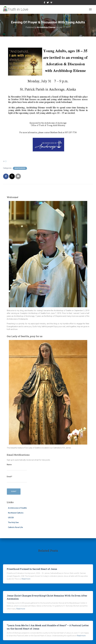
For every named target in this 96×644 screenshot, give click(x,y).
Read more (26, 579)
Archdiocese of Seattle (17, 508)
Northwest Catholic (16, 513)
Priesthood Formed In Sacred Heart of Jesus (32, 569)
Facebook (44, 3)
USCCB (11, 518)
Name (17, 467)
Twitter (48, 3)
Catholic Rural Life (15, 527)
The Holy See (13, 522)
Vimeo (51, 3)
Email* (17, 479)
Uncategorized (20, 168)
